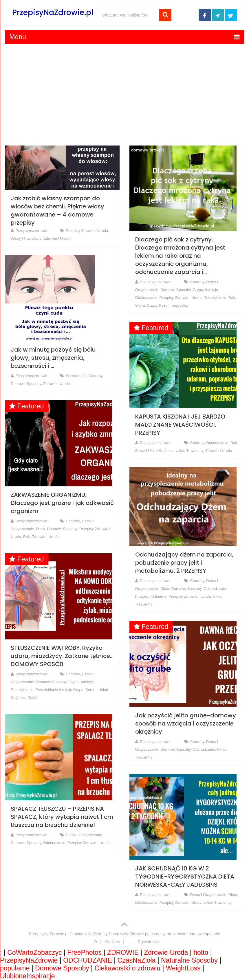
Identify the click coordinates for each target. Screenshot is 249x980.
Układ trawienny (190, 451)
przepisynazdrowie (31, 231)
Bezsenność (76, 376)
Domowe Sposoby (176, 290)
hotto (201, 952)
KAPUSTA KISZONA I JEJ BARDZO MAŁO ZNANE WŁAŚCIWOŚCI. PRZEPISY (180, 425)
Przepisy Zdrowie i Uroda (87, 231)
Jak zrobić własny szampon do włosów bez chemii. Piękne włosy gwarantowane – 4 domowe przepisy (57, 210)
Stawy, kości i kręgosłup (168, 305)
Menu (18, 37)
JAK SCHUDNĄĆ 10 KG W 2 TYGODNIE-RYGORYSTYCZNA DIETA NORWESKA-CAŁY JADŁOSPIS (185, 877)
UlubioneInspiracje (27, 976)
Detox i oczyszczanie (84, 835)
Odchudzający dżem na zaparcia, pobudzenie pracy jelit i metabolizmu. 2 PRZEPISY (184, 563)
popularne (15, 968)
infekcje (212, 290)
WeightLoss (183, 968)
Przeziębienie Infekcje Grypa (59, 690)
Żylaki (33, 698)
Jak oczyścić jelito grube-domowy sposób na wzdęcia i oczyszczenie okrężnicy (186, 723)
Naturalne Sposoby (189, 960)
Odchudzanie (146, 298)
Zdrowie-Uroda (166, 952)
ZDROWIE (123, 952)
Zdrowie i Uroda (57, 238)
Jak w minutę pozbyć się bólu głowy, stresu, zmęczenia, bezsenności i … (53, 358)
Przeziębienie (215, 298)
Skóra (140, 305)
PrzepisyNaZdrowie (29, 960)
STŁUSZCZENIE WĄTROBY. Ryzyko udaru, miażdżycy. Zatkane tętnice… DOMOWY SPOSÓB (62, 656)
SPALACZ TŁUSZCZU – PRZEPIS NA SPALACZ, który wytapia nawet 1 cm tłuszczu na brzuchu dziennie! (62, 817)
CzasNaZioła (137, 960)
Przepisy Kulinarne (151, 596)
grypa (198, 290)
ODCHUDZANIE (88, 960)
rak (232, 298)
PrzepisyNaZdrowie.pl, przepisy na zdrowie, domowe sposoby (164, 934)
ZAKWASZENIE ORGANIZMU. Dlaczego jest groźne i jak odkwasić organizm (62, 503)
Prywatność (148, 942)
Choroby (197, 282)
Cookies (113, 942)
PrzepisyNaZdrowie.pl (53, 12)
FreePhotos (84, 952)
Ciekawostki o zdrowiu (128, 968)
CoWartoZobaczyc (34, 952)
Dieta (41, 529)
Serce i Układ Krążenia (154, 451)
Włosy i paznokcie (26, 238)
